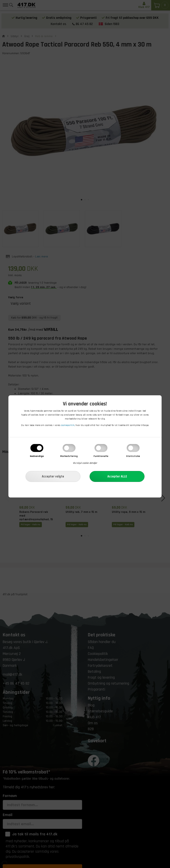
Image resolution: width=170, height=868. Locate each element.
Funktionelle (101, 457)
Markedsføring (69, 457)
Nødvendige (37, 457)
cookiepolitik (68, 426)
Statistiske (133, 457)
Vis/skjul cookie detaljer (85, 464)
